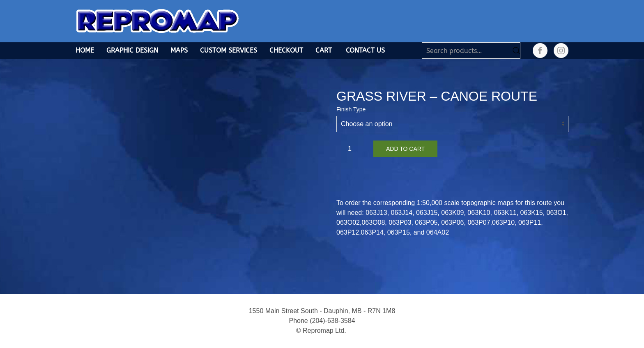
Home (85, 50)
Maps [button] (179, 50)
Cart (324, 50)
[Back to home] (158, 21)
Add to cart (405, 149)
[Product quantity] (353, 149)
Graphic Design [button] (132, 50)
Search (516, 51)
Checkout (286, 50)
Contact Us (365, 50)
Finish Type (351, 109)
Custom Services (229, 50)
